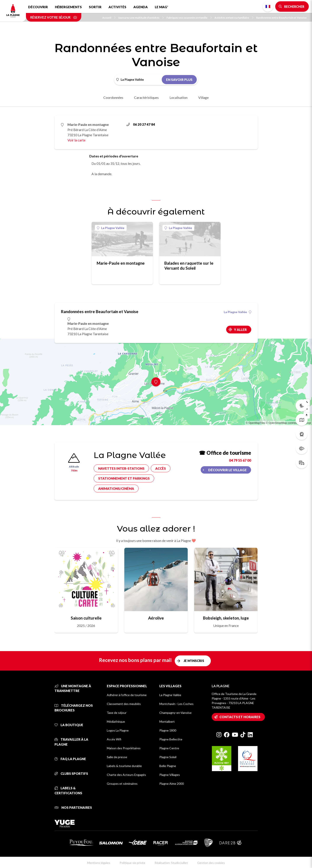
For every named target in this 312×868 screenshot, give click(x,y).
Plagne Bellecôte (171, 739)
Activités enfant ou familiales (234, 18)
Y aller (240, 330)
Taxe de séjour (117, 713)
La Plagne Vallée (111, 228)
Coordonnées (113, 97)
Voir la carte (76, 140)
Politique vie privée (132, 863)
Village (203, 97)
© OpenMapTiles (256, 423)
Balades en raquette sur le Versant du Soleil (189, 266)
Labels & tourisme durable (124, 766)
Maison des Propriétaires (124, 748)
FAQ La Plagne (70, 759)
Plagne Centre (169, 748)
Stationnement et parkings (124, 478)
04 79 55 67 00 (240, 460)
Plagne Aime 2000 (172, 784)
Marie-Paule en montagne (121, 263)
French (268, 6)
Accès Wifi (114, 739)
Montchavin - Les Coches (176, 704)
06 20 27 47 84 (141, 124)
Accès (161, 468)
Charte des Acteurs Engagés (126, 775)
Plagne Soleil (168, 757)
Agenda (141, 7)
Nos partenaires (73, 807)
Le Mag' (161, 7)
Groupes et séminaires (122, 784)
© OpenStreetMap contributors (284, 423)
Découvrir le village (227, 470)
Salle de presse (117, 757)
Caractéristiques (146, 97)
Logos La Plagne (118, 730)
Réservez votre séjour (54, 17)
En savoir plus (179, 80)
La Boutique (69, 725)
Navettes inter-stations (121, 468)
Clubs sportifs (71, 774)
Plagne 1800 (168, 730)
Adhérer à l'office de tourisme (127, 695)
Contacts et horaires (240, 717)
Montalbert (167, 721)
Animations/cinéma (116, 488)
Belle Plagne (168, 766)
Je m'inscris (194, 661)
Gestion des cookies (211, 863)
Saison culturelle (86, 618)
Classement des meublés (124, 704)
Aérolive (156, 618)
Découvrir (38, 7)
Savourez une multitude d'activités (141, 18)
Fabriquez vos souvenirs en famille (189, 18)
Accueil (109, 18)
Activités (117, 7)
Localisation (178, 97)
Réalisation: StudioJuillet (171, 863)
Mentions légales (99, 863)
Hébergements (68, 7)
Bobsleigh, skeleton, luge (226, 618)
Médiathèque (116, 721)
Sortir (95, 7)
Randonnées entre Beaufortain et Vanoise (281, 18)
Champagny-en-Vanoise (175, 713)
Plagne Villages (170, 775)
